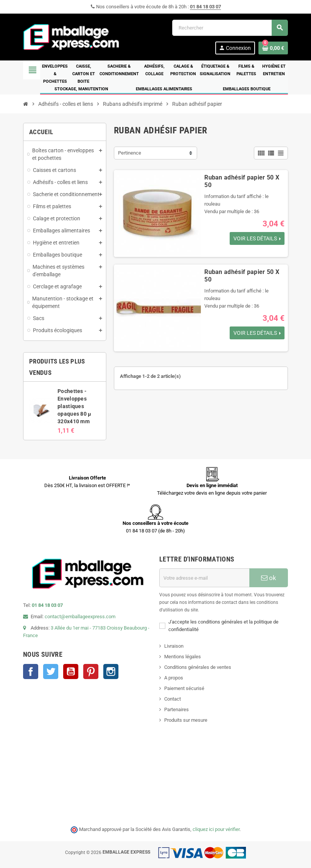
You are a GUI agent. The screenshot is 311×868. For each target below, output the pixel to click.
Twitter (51, 672)
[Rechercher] (230, 28)
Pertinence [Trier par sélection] (130, 153)
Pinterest (91, 672)
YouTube (71, 672)
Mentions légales (183, 657)
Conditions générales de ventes (198, 667)
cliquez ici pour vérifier (216, 829)
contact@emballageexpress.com (80, 617)
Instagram (111, 672)
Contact (173, 699)
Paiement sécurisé (184, 688)
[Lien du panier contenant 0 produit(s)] (273, 48)
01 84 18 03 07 (205, 7)
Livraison (174, 646)
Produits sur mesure (186, 720)
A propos (174, 678)
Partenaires (176, 709)
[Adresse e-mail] (204, 578)
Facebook (31, 672)
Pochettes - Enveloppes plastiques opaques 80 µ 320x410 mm (74, 406)
